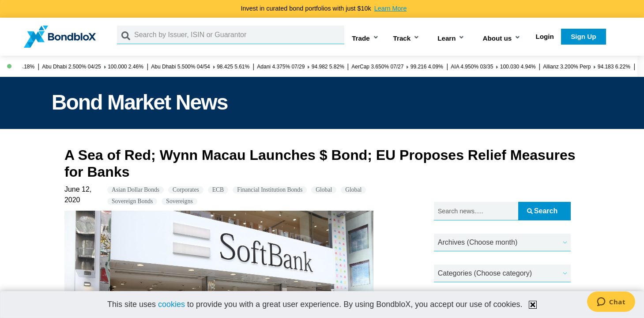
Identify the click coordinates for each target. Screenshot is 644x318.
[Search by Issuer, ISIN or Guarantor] (239, 35)
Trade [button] (361, 38)
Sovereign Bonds (132, 201)
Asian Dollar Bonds (136, 190)
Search (542, 211)
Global (324, 190)
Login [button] (545, 36)
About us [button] (497, 38)
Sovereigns (179, 201)
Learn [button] (446, 38)
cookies (171, 304)
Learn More (391, 8)
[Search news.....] (476, 211)
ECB (218, 190)
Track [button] (402, 38)
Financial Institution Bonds (270, 190)
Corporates (186, 190)
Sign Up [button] (583, 36)
